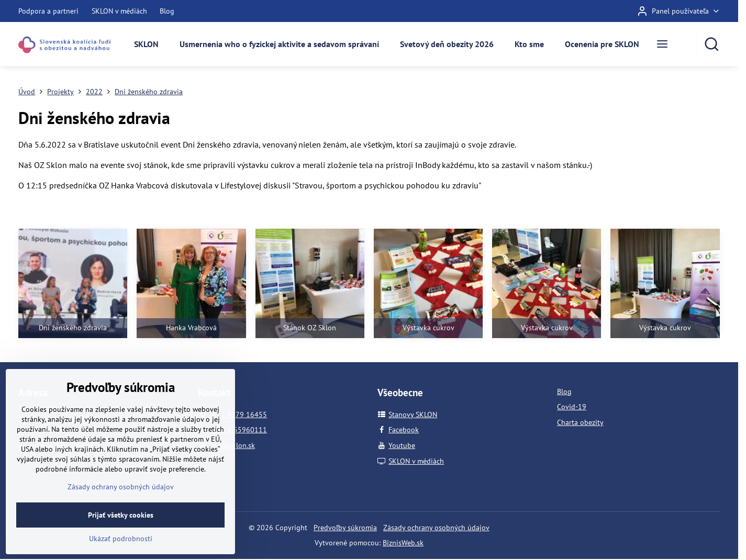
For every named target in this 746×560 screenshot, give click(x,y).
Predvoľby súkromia (345, 528)
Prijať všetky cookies (121, 537)
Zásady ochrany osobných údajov (436, 528)
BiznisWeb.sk (403, 543)
